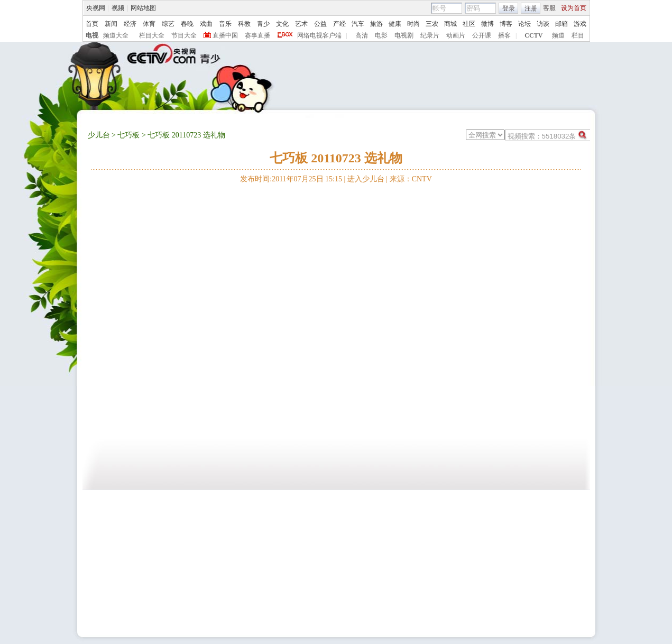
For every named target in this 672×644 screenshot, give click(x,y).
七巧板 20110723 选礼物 (336, 158)
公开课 (482, 35)
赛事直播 (257, 35)
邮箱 (561, 24)
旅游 (376, 24)
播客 (504, 35)
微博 (487, 24)
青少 (263, 24)
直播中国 (225, 35)
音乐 (225, 24)
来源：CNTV (411, 179)
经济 (130, 24)
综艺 (168, 24)
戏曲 (206, 24)
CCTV (533, 35)
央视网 (96, 8)
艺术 (301, 24)
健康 (395, 24)
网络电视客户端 (319, 35)
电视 (92, 35)
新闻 (111, 24)
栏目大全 (152, 35)
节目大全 (184, 35)
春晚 (187, 24)
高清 (362, 35)
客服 (549, 8)
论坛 (524, 24)
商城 (450, 24)
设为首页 (574, 8)
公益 (320, 24)
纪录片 (430, 35)
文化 (282, 24)
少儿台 (99, 135)
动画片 (456, 35)
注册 (531, 8)
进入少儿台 (366, 179)
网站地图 (143, 8)
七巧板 (128, 135)
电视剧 (404, 35)
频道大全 (116, 35)
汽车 (358, 24)
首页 (92, 24)
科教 (244, 24)
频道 (558, 35)
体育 (149, 24)
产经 (339, 24)
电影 (381, 35)
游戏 (580, 24)
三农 (432, 24)
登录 (509, 8)
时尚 (413, 24)
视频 (118, 8)
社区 (469, 24)
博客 (506, 24)
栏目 (578, 35)
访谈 (543, 24)
